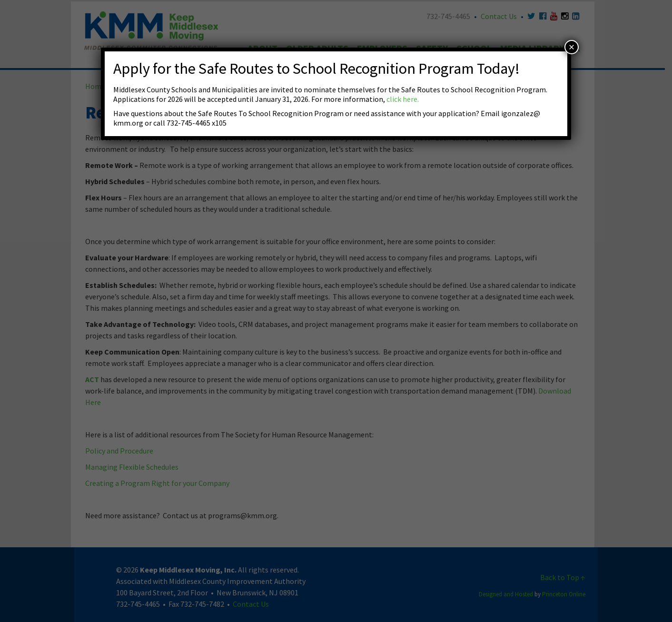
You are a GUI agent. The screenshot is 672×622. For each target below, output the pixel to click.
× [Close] (572, 47)
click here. (403, 99)
